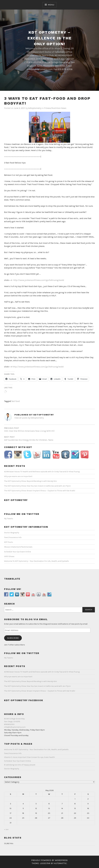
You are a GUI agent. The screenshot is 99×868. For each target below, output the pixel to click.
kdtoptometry (35, 108)
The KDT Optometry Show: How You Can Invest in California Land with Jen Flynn (37, 486)
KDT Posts (9, 542)
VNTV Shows (9, 556)
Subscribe (13, 638)
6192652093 (9, 724)
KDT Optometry (16, 500)
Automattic (60, 863)
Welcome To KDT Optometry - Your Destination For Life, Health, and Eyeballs (36, 749)
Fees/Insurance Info (13, 537)
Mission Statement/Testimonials (18, 547)
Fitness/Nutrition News (55, 108)
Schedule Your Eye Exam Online (18, 552)
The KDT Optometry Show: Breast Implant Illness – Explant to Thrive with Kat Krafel (40, 491)
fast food (16, 401)
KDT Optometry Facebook (24, 700)
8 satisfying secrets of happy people (20, 765)
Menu (51, 5)
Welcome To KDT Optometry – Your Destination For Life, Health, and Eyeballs (36, 561)
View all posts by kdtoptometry (29, 418)
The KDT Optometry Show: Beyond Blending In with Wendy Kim (30, 481)
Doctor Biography (12, 533)
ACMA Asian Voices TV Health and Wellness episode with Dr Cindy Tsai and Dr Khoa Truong (42, 472)
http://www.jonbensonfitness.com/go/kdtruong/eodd (39, 280)
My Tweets (9, 519)
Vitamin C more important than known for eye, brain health (29, 757)
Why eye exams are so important (18, 476)
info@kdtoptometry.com (15, 727)
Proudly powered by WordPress (49, 860)
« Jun (6, 829)
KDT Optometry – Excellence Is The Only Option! (50, 38)
